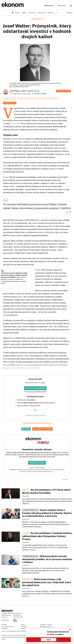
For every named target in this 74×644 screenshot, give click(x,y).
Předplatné (5, 628)
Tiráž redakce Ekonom (8, 627)
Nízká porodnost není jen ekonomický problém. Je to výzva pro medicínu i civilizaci (47, 559)
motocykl (42, 98)
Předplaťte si (49, 6)
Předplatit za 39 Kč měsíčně (35, 388)
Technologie (42, 13)
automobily (15, 123)
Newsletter (24, 627)
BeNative (70, 13)
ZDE (53, 472)
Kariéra (23, 625)
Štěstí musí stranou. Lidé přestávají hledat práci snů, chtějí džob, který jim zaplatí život (47, 582)
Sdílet (27, 429)
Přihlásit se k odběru (37, 463)
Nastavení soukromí (46, 627)
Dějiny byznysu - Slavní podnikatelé (21, 98)
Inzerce (4, 631)
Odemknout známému (44, 429)
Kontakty (4, 625)
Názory (18, 13)
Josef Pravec (15, 91)
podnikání (7, 98)
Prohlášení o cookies (46, 625)
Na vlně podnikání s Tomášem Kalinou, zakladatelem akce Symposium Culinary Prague (47, 536)
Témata (24, 13)
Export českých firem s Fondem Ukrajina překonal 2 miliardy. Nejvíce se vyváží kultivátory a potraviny (47, 513)
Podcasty (51, 13)
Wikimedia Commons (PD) (21, 87)
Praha (49, 98)
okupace (55, 98)
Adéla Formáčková (22, 631)
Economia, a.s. (19, 613)
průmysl (35, 98)
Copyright (4, 613)
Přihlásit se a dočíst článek (35, 415)
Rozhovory (32, 13)
